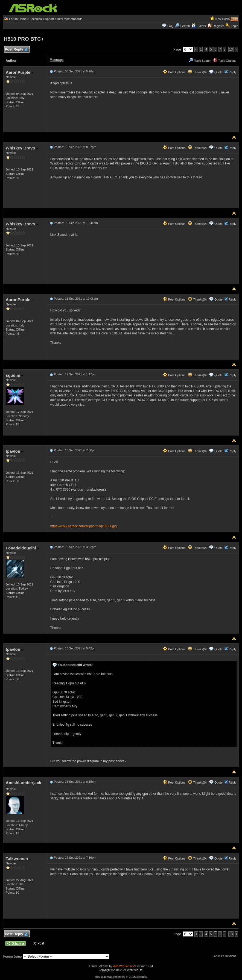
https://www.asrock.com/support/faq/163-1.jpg (84, 526)
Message (57, 60)
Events (199, 26)
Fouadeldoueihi (22, 548)
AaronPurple (20, 72)
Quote (218, 72)
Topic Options (225, 61)
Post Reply (16, 50)
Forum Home (18, 19)
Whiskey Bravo (22, 148)
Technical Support (42, 19)
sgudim (15, 375)
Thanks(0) (197, 72)
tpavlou (15, 451)
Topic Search (200, 61)
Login (234, 26)
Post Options (174, 72)
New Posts (223, 19)
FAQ (170, 26)
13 (231, 49)
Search (185, 26)
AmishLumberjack (24, 784)
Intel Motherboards (70, 19)
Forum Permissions (226, 956)
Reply (232, 72)
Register (218, 26)
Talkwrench (18, 859)
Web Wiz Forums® (124, 966)
